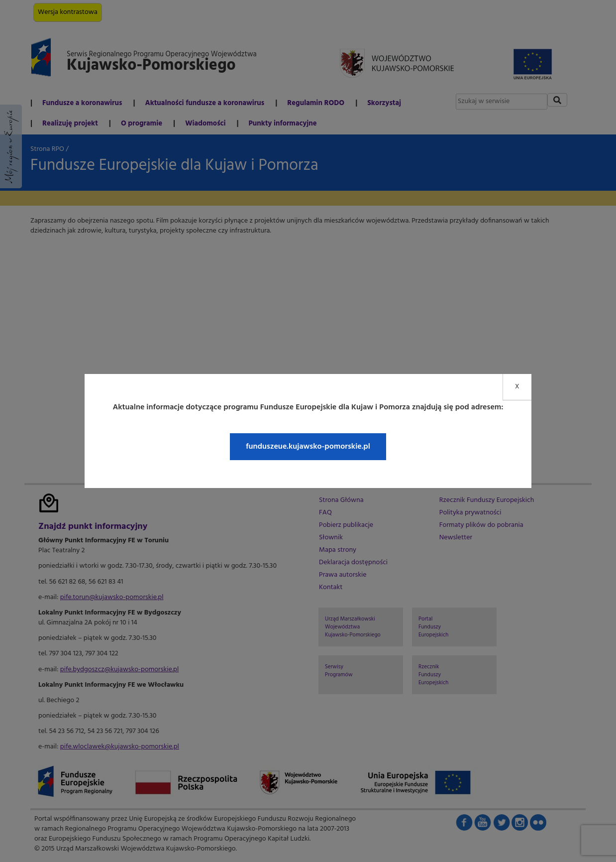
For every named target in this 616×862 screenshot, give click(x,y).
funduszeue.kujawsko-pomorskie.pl (308, 447)
